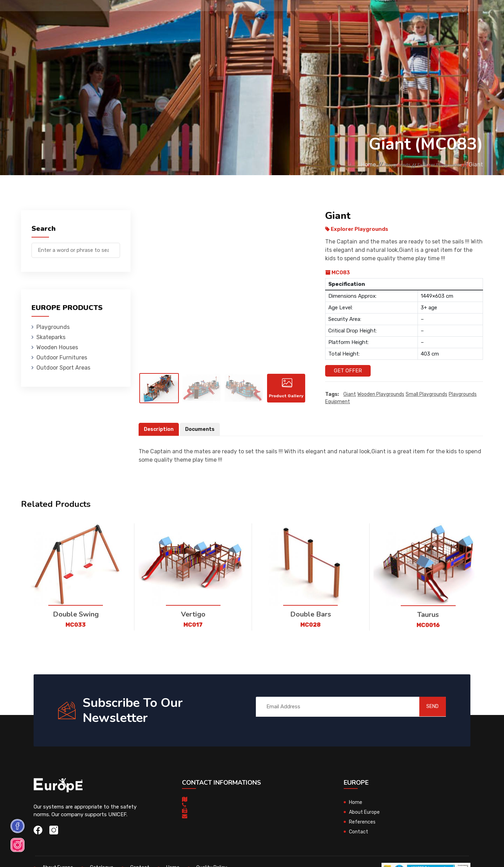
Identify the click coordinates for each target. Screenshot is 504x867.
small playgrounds (426, 395)
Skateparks (140, 16)
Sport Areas (291, 16)
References (331, 16)
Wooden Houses (184, 16)
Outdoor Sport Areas (63, 368)
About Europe (366, 820)
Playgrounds (99, 16)
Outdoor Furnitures (239, 16)
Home (339, 165)
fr (461, 17)
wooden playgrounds (381, 395)
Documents (202, 437)
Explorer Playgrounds (432, 165)
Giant (350, 395)
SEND (425, 715)
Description (160, 437)
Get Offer (348, 371)
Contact (365, 16)
